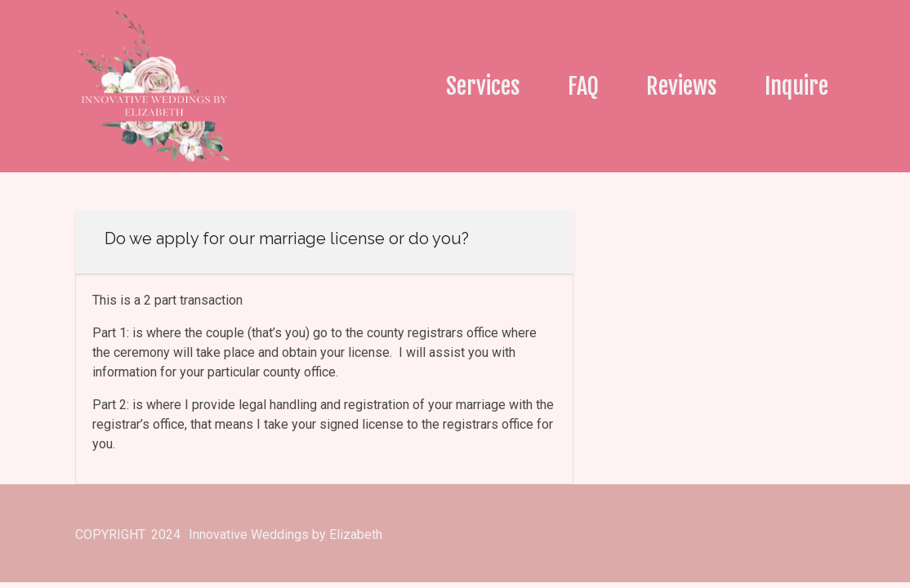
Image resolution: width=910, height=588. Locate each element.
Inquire (796, 86)
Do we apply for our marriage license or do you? (287, 238)
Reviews (682, 86)
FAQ (583, 86)
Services (483, 86)
